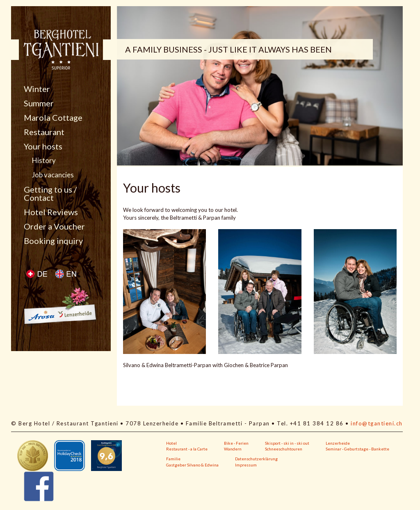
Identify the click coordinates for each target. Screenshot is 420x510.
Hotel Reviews (51, 212)
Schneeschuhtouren (284, 449)
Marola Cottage (53, 117)
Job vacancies (53, 175)
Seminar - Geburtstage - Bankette (357, 449)
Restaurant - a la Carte (187, 449)
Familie (173, 459)
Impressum (246, 465)
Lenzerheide (338, 443)
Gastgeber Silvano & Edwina (192, 465)
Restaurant (44, 132)
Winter (37, 89)
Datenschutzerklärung (256, 459)
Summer (39, 103)
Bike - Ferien (236, 443)
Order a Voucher (54, 226)
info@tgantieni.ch (377, 423)
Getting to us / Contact (50, 193)
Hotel (171, 443)
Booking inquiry (53, 241)
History (44, 161)
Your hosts (43, 146)
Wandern (233, 449)
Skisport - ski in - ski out (287, 443)
